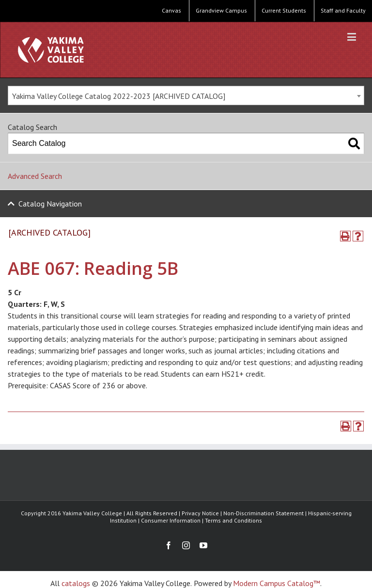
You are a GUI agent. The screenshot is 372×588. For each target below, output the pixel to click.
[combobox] (186, 95)
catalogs (76, 583)
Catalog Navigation (50, 204)
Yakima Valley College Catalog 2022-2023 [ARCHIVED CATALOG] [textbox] (119, 96)
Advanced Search (35, 176)
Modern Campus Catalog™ (277, 583)
